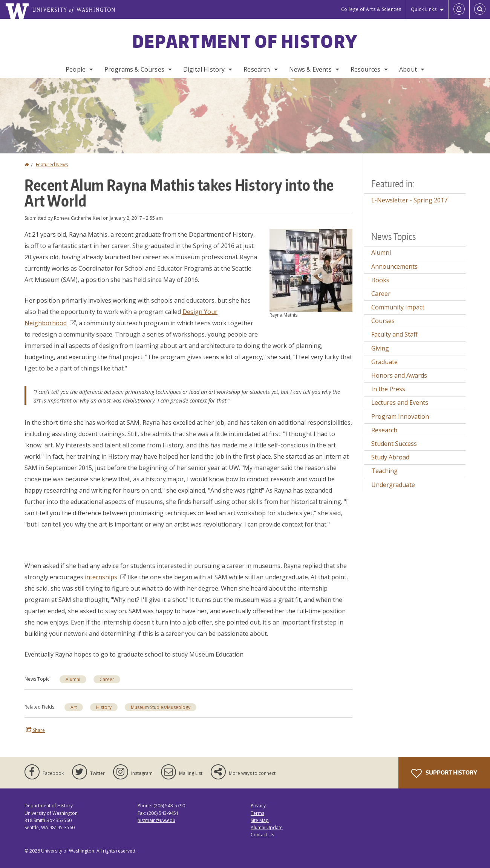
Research (257, 69)
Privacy (258, 806)
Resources (365, 69)
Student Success (394, 444)
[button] (311, 269)
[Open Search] (480, 9)
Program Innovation (400, 416)
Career (381, 294)
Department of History (245, 41)
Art (74, 707)
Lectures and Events (400, 403)
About (408, 69)
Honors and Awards (399, 375)
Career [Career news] (107, 679)
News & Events (310, 69)
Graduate (384, 362)
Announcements (394, 266)
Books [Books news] (380, 280)
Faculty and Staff (394, 334)
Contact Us (262, 835)
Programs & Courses (134, 69)
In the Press (388, 389)
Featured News (52, 165)
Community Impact (398, 307)
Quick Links (424, 9)
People (76, 69)
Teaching (384, 471)
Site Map (260, 820)
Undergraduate (393, 485)
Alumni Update (267, 827)
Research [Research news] (384, 430)
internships (106, 577)
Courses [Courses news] (383, 321)
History (104, 707)
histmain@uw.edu (156, 820)
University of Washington (68, 851)
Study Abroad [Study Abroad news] (390, 457)
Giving (380, 348)
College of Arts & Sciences (371, 9)
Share (35, 730)
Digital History (204, 69)
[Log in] (459, 9)
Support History (444, 773)
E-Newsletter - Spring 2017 (409, 200)
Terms (257, 813)
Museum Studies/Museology (161, 707)
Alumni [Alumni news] (73, 679)
